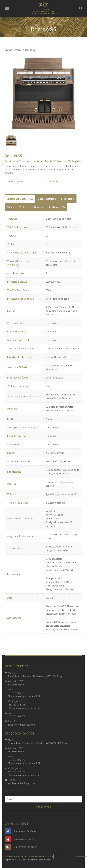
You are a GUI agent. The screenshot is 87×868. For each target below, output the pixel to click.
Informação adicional (20, 199)
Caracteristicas (47, 199)
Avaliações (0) (57, 207)
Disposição (67, 199)
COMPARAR (53, 181)
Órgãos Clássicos (14, 50)
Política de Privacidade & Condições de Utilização (29, 857)
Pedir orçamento (17, 181)
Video (11, 207)
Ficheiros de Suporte (31, 207)
